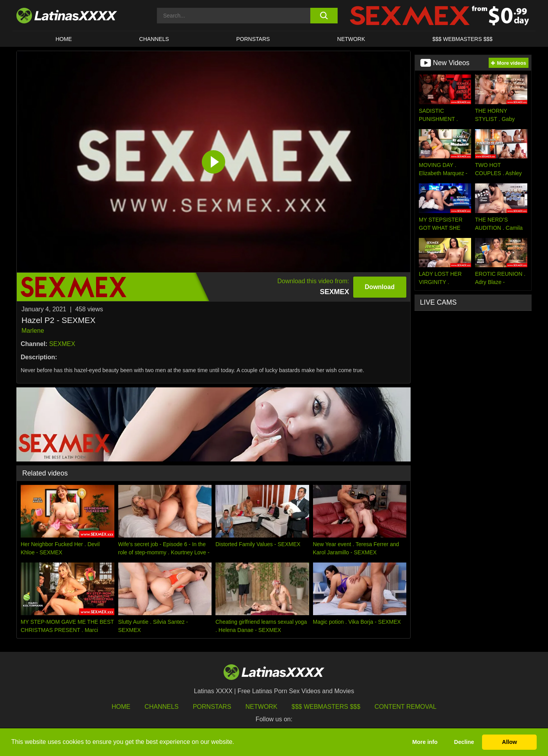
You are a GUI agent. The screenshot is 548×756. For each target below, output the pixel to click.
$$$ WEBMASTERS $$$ (463, 39)
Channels (161, 707)
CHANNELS (154, 39)
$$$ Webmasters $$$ (326, 707)
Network (351, 39)
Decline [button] (464, 742)
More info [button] (425, 742)
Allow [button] (509, 742)
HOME (64, 39)
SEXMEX (62, 344)
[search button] (324, 16)
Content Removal (406, 707)
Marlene (33, 331)
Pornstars (253, 39)
